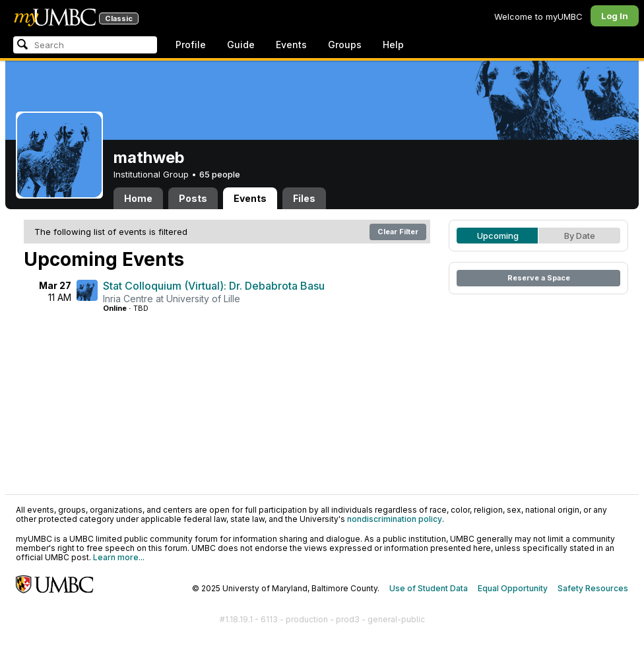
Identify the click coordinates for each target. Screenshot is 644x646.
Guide (241, 45)
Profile (191, 45)
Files (304, 198)
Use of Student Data (429, 588)
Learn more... (119, 557)
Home (138, 198)
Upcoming (498, 236)
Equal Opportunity (513, 588)
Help (393, 45)
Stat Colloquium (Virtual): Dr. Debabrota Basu (214, 286)
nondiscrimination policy (395, 519)
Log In (615, 16)
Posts (193, 198)
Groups (345, 45)
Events (291, 45)
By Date (580, 236)
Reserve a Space (539, 278)
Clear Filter (398, 232)
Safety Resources (593, 588)
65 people (220, 174)
